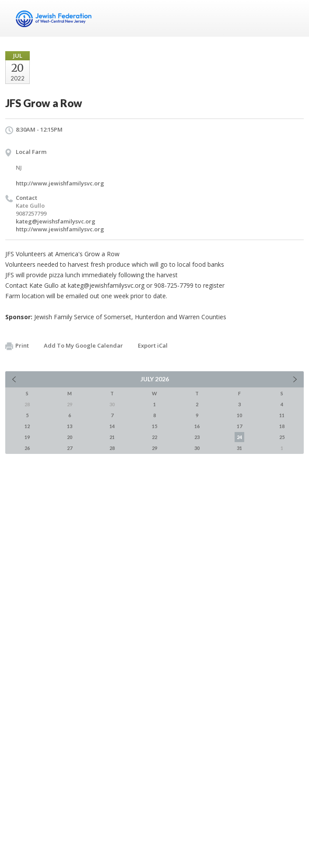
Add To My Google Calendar (83, 345)
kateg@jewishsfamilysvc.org (56, 221)
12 (27, 426)
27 (70, 448)
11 (282, 415)
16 (197, 426)
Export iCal (153, 345)
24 (239, 437)
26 (27, 448)
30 (197, 448)
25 (282, 437)
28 (112, 448)
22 (154, 437)
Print (17, 346)
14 (112, 426)
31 (239, 448)
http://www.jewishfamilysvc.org (60, 183)
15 (154, 426)
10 (239, 415)
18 (282, 426)
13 (70, 426)
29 (154, 448)
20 (70, 437)
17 (239, 426)
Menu (294, 18)
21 (112, 437)
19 (27, 437)
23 (197, 437)
